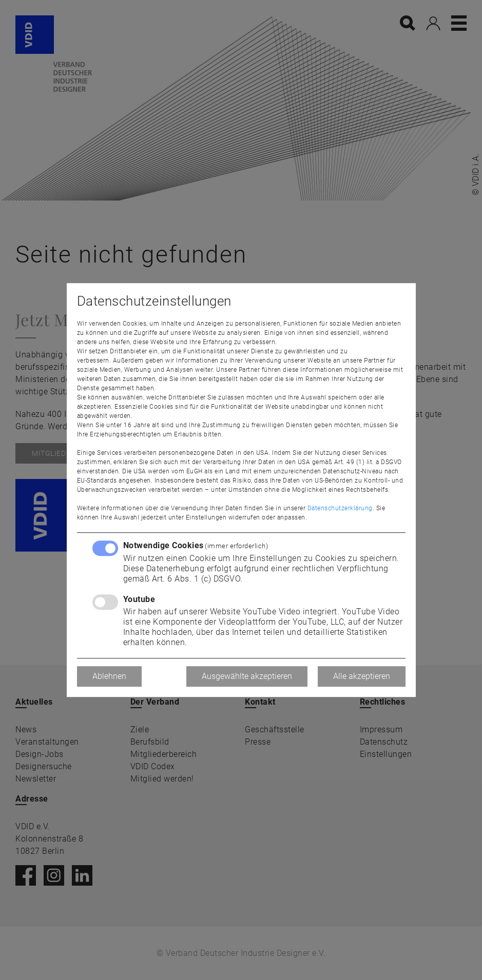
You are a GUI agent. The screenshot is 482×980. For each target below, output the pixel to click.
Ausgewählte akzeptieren (247, 676)
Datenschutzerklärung (340, 508)
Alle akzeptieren (362, 676)
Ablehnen (109, 676)
